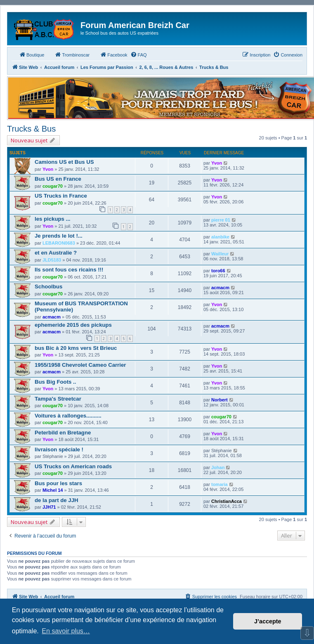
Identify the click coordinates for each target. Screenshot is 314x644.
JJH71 (49, 507)
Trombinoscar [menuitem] (72, 54)
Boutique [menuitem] (32, 54)
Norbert (220, 400)
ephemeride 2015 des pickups (73, 325)
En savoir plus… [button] (66, 631)
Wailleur (220, 254)
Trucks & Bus (31, 129)
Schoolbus (48, 287)
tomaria (220, 484)
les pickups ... (53, 219)
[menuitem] (139, 55)
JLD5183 (52, 260)
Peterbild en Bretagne (63, 433)
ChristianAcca (227, 501)
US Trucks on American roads (73, 466)
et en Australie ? (56, 253)
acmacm (220, 288)
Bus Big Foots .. (55, 382)
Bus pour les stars (58, 483)
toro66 (218, 271)
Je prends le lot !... (59, 236)
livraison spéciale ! (59, 449)
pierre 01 (221, 220)
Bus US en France (58, 179)
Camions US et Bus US (64, 162)
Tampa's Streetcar (58, 399)
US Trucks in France (61, 196)
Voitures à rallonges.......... (68, 416)
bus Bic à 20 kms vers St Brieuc (76, 348)
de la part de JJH (57, 500)
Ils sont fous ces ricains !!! (69, 270)
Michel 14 (53, 490)
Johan (218, 467)
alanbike (220, 237)
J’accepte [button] (268, 621)
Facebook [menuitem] (113, 54)
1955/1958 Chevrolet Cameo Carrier (80, 365)
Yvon (48, 169)
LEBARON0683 (59, 243)
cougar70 (53, 186)
